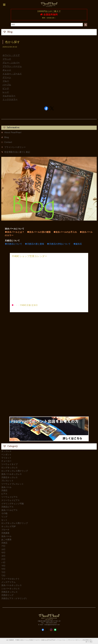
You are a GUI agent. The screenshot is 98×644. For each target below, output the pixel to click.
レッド (6, 92)
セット (4, 520)
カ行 (3, 549)
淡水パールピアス (9, 510)
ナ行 (3, 559)
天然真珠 (5, 533)
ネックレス (6, 451)
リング (4, 517)
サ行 (3, 553)
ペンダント (6, 455)
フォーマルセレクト (10, 579)
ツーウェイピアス (9, 497)
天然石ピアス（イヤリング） (15, 598)
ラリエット (6, 458)
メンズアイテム (8, 582)
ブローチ (5, 530)
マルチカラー (9, 96)
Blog (7, 137)
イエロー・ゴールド (12, 74)
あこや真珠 (6, 540)
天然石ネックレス (9, 477)
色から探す (13, 42)
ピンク (6, 88)
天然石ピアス (7, 507)
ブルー (6, 81)
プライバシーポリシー (15, 147)
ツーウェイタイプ (9, 464)
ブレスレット (7, 481)
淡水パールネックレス (11, 474)
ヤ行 (3, 569)
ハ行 (3, 562)
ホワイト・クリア (11, 55)
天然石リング (7, 595)
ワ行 (3, 576)
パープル (7, 85)
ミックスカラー (10, 99)
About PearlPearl (13, 132)
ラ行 (3, 572)
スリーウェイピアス (10, 500)
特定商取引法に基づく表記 (17, 152)
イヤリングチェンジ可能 (13, 504)
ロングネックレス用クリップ (15, 471)
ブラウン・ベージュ (12, 66)
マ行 (3, 566)
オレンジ (7, 70)
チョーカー (6, 461)
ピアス (4, 494)
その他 (4, 513)
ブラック (7, 59)
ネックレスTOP (8, 526)
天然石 (4, 490)
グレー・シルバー (11, 63)
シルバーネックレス (10, 589)
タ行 (3, 556)
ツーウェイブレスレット (13, 484)
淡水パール (6, 487)
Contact (8, 142)
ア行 (3, 546)
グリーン (7, 77)
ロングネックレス (9, 468)
